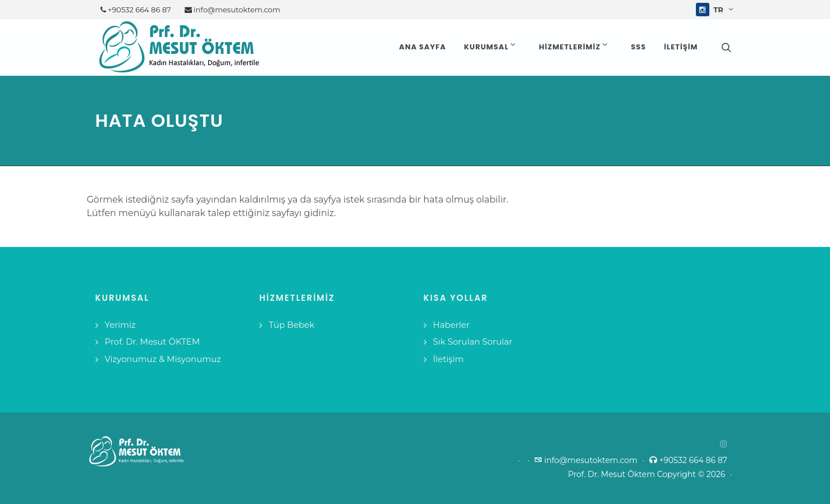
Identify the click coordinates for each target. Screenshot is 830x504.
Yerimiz (120, 325)
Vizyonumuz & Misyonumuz (163, 359)
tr (723, 10)
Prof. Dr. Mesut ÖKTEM (153, 342)
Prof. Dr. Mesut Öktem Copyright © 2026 (650, 474)
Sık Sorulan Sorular (473, 342)
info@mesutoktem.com (233, 10)
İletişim (449, 359)
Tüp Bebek (292, 325)
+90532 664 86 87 (136, 10)
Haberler (451, 325)
